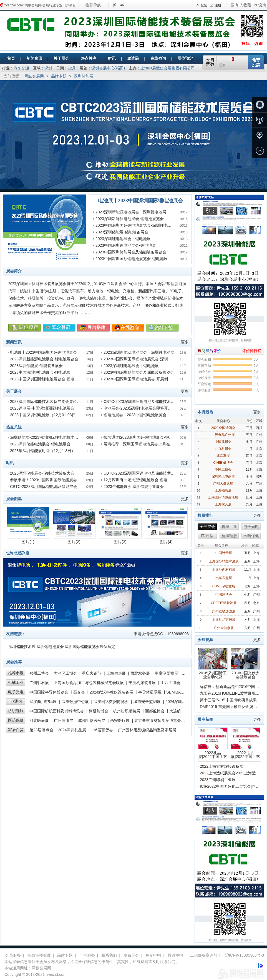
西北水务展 (140, 673)
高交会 (79, 692)
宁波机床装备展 (142, 683)
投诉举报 (175, 955)
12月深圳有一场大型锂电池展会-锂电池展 (139, 480)
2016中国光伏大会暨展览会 (245, 663)
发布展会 (131, 955)
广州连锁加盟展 (224, 611)
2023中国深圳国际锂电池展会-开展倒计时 (140, 379)
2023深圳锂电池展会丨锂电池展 (123, 239)
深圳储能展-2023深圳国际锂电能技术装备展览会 (52, 437)
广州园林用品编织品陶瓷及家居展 (147, 730)
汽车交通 (21, 68)
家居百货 (16, 730)
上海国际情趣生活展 (223, 497)
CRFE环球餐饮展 (224, 603)
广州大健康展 (223, 483)
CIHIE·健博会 (223, 463)
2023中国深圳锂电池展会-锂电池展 (126, 245)
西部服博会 (155, 711)
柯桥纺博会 (99, 711)
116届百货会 (102, 730)
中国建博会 (223, 442)
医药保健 (16, 720)
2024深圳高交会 (179, 702)
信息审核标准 (39, 955)
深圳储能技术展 (22, 647)
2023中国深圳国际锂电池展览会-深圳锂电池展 (135, 225)
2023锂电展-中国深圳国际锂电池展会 (42, 408)
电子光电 (16, 692)
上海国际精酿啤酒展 (224, 561)
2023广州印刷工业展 (218, 780)
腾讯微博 (114, 5)
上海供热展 (116, 673)
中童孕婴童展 (167, 673)
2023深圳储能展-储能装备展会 (122, 232)
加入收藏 (243, 5)
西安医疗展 (120, 720)
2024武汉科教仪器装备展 (111, 692)
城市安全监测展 (147, 702)
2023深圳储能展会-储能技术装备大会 (42, 473)
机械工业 (16, 682)
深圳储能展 (84, 76)
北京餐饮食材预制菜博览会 (158, 720)
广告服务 (87, 955)
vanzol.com (57, 974)
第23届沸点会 (41, 730)
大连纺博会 (179, 711)
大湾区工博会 (66, 673)
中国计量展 (224, 553)
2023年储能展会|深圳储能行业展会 (134, 487)
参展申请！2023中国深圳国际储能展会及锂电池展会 (55, 480)
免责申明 (153, 955)
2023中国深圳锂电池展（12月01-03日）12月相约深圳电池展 (62, 415)
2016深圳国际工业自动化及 (213, 663)
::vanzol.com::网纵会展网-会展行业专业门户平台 (40, 5)
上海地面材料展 (224, 570)
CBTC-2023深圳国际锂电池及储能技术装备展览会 (147, 402)
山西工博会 (170, 683)
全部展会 (207, 527)
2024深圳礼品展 (72, 730)
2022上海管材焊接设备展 (222, 766)
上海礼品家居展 (224, 620)
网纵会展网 (34, 76)
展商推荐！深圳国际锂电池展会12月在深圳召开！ (147, 444)
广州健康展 (64, 720)
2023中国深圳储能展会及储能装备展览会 (131, 252)
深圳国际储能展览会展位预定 (90, 647)
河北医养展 (39, 720)
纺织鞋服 (16, 711)
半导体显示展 (150, 692)
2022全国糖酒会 (223, 428)
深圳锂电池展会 (50, 647)
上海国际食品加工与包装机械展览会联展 (89, 683)
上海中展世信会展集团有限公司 (168, 68)
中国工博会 (223, 470)
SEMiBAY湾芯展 (180, 692)
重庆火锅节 (92, 673)
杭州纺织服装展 (127, 711)
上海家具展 (223, 504)
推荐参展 (16, 673)
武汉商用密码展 (43, 702)
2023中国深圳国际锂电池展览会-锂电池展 (132, 259)
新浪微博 (122, 5)
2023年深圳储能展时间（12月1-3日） (43, 451)
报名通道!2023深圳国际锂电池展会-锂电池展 (142, 437)
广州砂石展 (39, 683)
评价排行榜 (252, 351)
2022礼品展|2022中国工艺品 (213, 743)
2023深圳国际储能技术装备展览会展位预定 (47, 402)
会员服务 (13, 955)
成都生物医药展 (92, 720)
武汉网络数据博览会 (111, 702)
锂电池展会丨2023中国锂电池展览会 (135, 415)
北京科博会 (223, 449)
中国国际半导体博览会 (49, 692)
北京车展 (223, 456)
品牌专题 (59, 76)
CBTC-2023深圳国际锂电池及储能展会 (44, 487)
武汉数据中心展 (75, 702)
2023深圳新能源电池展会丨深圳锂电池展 (131, 212)
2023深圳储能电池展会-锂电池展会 (40, 444)
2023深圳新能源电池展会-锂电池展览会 (130, 219)
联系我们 (109, 955)
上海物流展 (223, 490)
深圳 (48, 68)
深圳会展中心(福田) (108, 68)
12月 (72, 68)
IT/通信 (16, 701)
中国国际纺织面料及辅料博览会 (57, 711)
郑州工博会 (39, 673)
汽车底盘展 (224, 578)
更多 (185, 342)
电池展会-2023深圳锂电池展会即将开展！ (140, 408)
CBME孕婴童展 (224, 586)
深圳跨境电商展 (223, 477)
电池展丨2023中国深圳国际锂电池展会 (140, 201)
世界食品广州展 (223, 435)
